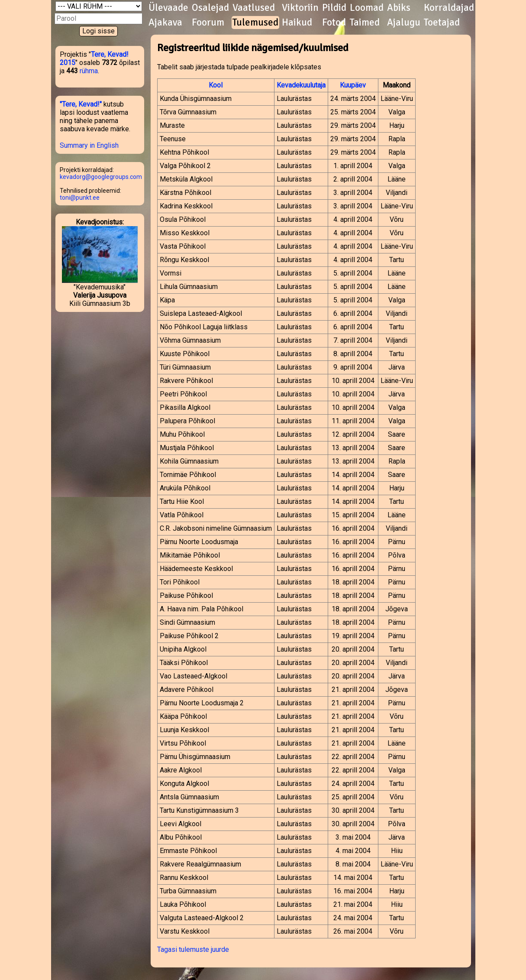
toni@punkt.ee (80, 198)
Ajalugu (404, 23)
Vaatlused (254, 8)
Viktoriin (300, 8)
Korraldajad (449, 8)
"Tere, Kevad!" (81, 104)
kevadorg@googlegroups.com (101, 177)
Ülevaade (168, 8)
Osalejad (210, 8)
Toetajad (442, 23)
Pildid (334, 8)
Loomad (367, 8)
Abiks (399, 8)
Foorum (208, 23)
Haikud (297, 23)
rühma (89, 71)
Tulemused (255, 23)
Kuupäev (353, 85)
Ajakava (165, 23)
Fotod (334, 23)
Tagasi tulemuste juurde (193, 949)
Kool (216, 85)
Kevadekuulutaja (301, 85)
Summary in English (89, 145)
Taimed (365, 23)
